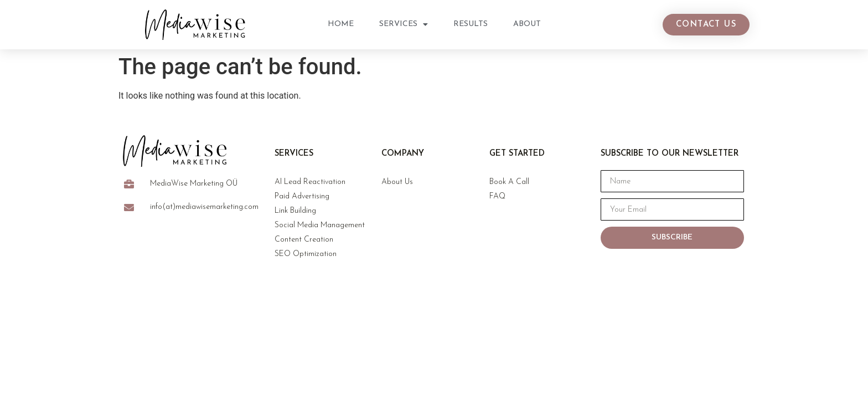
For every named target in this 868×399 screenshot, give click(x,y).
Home (341, 24)
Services (404, 24)
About (527, 24)
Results (471, 24)
